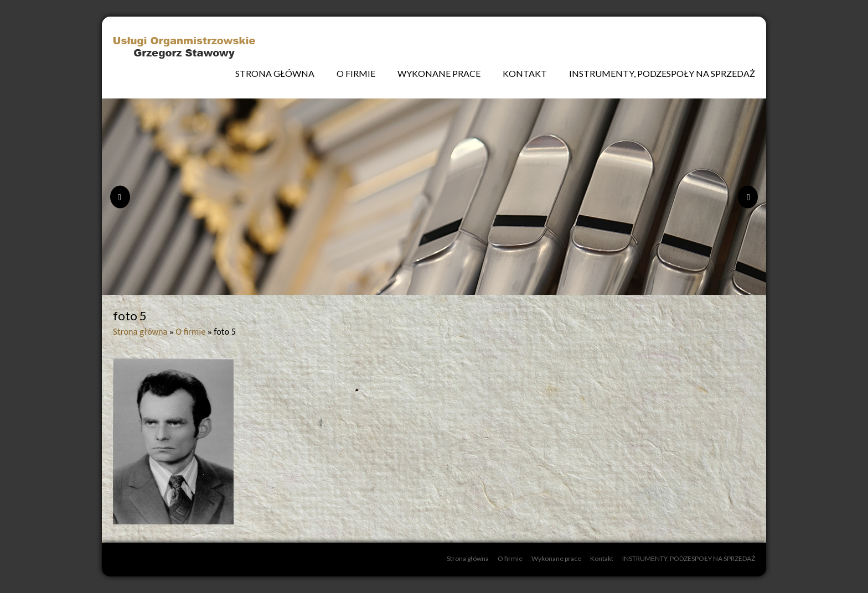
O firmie (356, 73)
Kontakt (525, 73)
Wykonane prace (439, 73)
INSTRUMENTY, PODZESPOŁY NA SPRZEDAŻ (662, 73)
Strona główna (275, 73)
